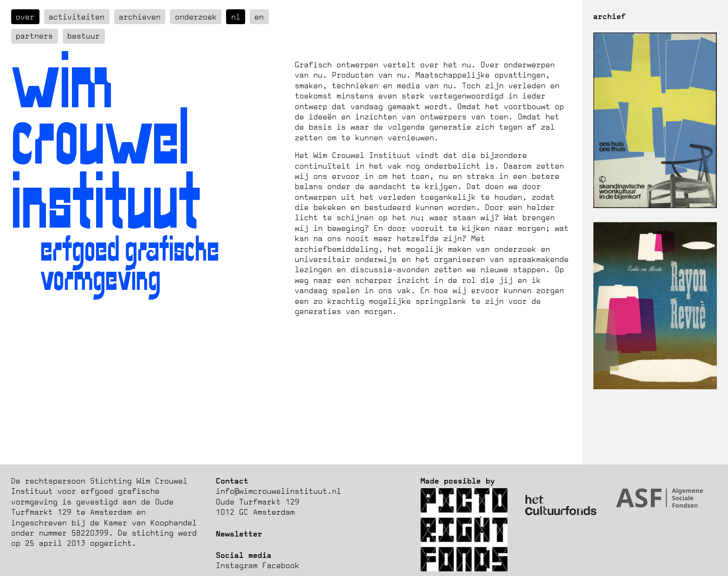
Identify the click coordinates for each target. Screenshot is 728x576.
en (259, 17)
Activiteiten (77, 17)
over (25, 17)
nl (236, 17)
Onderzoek (196, 17)
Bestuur (84, 36)
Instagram (237, 565)
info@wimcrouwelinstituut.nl (279, 491)
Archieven (140, 17)
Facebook (281, 565)
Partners (34, 36)
